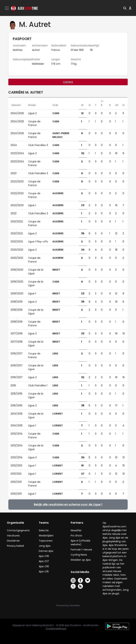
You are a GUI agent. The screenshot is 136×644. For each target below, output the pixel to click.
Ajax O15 (44, 572)
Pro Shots (76, 536)
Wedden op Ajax (81, 560)
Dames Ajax (46, 551)
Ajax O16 (44, 566)
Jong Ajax (45, 546)
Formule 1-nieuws (81, 550)
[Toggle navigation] (7, 8)
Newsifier (76, 530)
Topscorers (46, 541)
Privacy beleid (15, 546)
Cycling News (79, 555)
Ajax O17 (44, 561)
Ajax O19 (44, 556)
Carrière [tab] (68, 82)
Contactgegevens (18, 530)
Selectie (44, 530)
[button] (125, 8)
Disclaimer (13, 541)
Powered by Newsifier (68, 605)
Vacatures (13, 536)
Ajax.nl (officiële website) (80, 543)
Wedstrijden (46, 536)
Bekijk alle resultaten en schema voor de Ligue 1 (68, 504)
